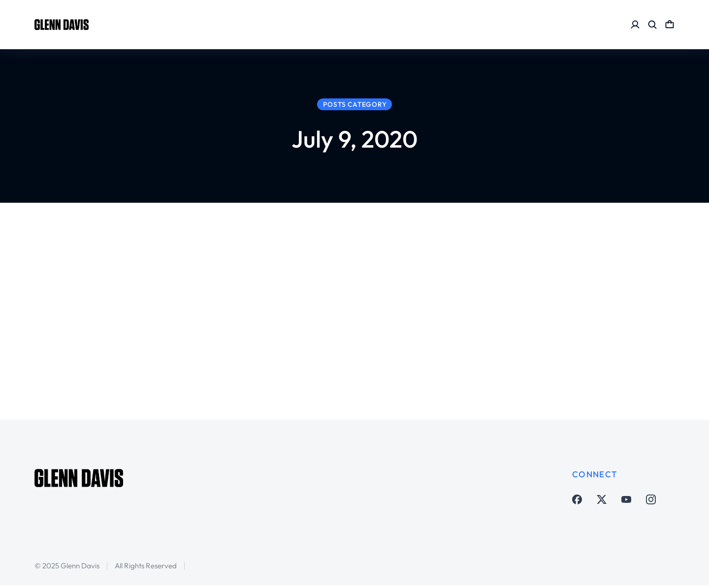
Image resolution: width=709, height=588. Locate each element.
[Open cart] (670, 25)
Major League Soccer (187, 333)
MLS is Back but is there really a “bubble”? (240, 305)
